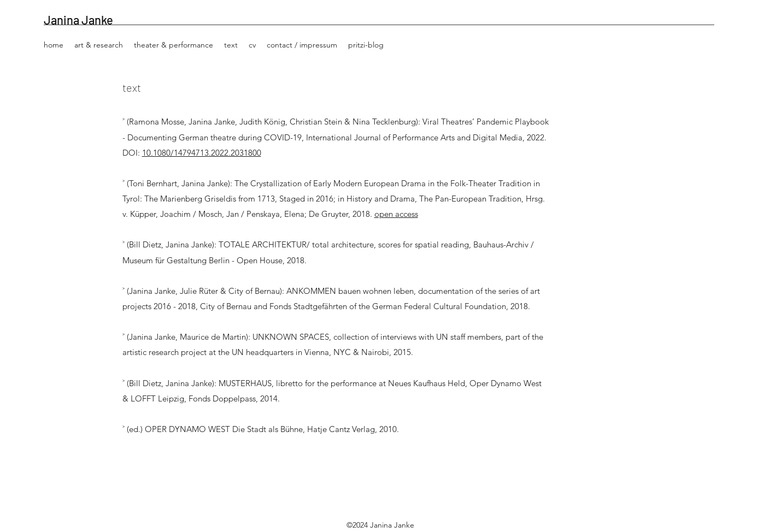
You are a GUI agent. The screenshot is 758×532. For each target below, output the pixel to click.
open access (396, 214)
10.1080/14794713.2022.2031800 (202, 153)
